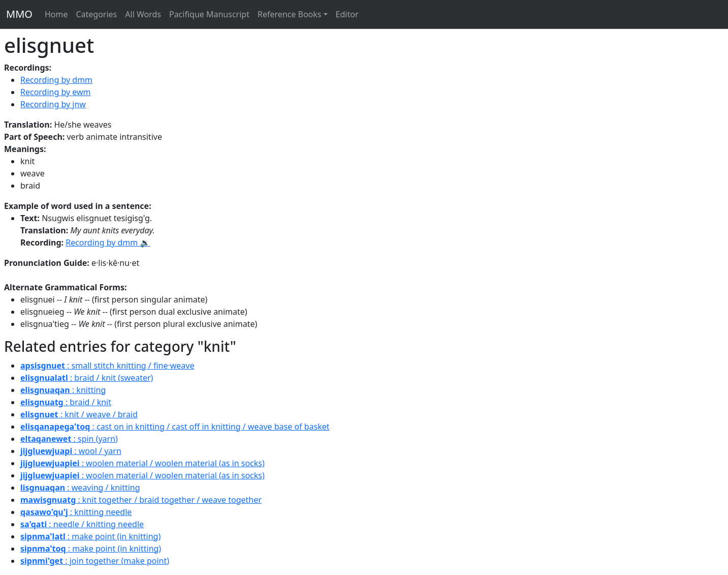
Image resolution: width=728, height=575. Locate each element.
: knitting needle (76, 512)
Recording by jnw (53, 104)
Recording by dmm (56, 80)
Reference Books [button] (290, 14)
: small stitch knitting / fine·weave (107, 366)
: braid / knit (66, 402)
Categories (96, 14)
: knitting (63, 390)
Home (56, 14)
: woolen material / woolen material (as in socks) (143, 463)
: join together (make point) (95, 561)
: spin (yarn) (69, 439)
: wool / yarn (71, 451)
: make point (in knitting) (90, 536)
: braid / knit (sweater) (87, 378)
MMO (19, 14)
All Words (143, 14)
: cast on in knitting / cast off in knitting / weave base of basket (175, 427)
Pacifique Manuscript (209, 14)
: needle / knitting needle (82, 524)
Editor (347, 14)
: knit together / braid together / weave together (141, 500)
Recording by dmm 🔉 (108, 243)
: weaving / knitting (80, 488)
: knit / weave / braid (79, 414)
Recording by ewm (56, 92)
